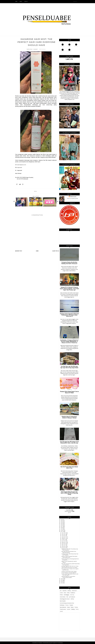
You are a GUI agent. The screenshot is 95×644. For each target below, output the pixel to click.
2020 (62, 528)
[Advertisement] (69, 621)
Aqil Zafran (65, 591)
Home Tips (72, 595)
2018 (62, 530)
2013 (62, 583)
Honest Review (63, 597)
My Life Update (63, 601)
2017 (62, 532)
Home (37, 251)
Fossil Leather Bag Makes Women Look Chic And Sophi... (70, 574)
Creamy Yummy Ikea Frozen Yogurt (69, 571)
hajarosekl (19, 168)
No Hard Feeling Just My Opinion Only (67, 603)
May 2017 (64, 542)
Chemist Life (74, 591)
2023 (62, 524)
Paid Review (62, 605)
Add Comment (42, 49)
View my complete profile (72, 198)
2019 (62, 529)
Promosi (67, 605)
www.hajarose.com (22, 165)
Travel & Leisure (63, 609)
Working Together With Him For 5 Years (70, 566)
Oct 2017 (64, 536)
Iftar (67, 597)
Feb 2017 (64, 546)
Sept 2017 (64, 537)
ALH (61, 591)
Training (76, 607)
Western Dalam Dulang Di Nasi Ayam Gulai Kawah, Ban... (69, 557)
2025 (62, 521)
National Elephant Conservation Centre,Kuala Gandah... (68, 577)
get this (70, 513)
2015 (62, 580)
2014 (62, 582)
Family (68, 593)
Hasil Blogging (66, 595)
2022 (62, 525)
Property (71, 605)
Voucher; (69, 609)
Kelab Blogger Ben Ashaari (65, 599)
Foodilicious (73, 593)
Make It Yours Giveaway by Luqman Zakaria (69, 562)
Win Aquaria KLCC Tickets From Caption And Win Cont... (70, 569)
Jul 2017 (64, 540)
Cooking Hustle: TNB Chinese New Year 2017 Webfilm (70, 554)
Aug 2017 (64, 538)
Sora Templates (39, 643)
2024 (62, 522)
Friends (61, 595)
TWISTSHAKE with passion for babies (69, 567)
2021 (62, 526)
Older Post (56, 251)
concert (61, 611)
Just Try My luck (72, 597)
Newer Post (19, 251)
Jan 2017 (64, 548)
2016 (62, 579)
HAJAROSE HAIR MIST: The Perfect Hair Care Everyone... (70, 550)
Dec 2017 (64, 533)
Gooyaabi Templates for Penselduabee (56, 643)
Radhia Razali (73, 197)
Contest (61, 593)
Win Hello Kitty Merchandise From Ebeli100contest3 (69, 552)
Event (65, 593)
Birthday (69, 591)
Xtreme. (77, 609)
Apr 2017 (64, 544)
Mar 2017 (64, 545)
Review (35, 191)
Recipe (69, 607)
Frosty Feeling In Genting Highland (69, 573)
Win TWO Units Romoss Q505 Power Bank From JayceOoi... (70, 564)
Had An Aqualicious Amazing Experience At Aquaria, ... (70, 559)
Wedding (73, 609)
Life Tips (72, 599)
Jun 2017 (64, 541)
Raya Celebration (63, 607)
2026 (62, 520)
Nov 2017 (64, 534)
